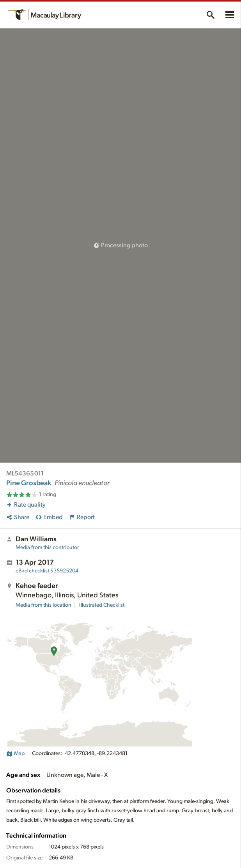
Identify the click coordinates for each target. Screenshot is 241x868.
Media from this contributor (47, 548)
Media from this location (43, 605)
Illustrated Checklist (102, 605)
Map (15, 754)
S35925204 (47, 571)
